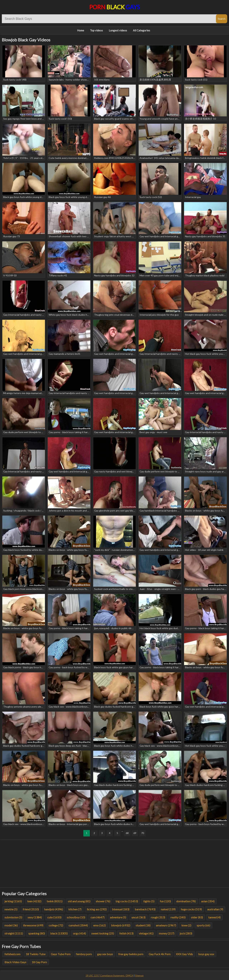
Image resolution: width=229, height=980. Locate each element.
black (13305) (59, 933)
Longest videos (118, 30)
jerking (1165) (13, 901)
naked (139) (168, 909)
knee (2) (186, 925)
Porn (115, 7)
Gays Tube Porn (61, 954)
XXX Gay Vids (184, 954)
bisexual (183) (121, 909)
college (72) (56, 925)
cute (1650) (54, 917)
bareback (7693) (145, 909)
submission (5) (13, 917)
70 (143, 833)
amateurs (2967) (166, 925)
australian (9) (215, 909)
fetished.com (12, 954)
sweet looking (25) (103, 933)
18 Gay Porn (39, 962)
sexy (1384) (35, 917)
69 (135, 833)
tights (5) (149, 901)
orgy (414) (79, 933)
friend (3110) (31, 909)
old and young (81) (79, 901)
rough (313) (158, 917)
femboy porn (84, 954)
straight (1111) (14, 933)
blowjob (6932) (121, 925)
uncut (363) (138, 917)
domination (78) (186, 901)
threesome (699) (33, 925)
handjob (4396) (54, 909)
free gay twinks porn (131, 954)
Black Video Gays (15, 962)
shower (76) (103, 901)
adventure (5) (118, 917)
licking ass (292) (97, 909)
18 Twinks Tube (36, 954)
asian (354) (208, 901)
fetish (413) (126, 933)
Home (81, 30)
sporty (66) (203, 925)
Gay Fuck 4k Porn (160, 954)
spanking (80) (37, 933)
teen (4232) (34, 901)
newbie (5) (11, 909)
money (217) (167, 933)
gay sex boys (105, 954)
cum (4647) (98, 917)
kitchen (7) (75, 909)
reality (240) (178, 917)
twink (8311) (55, 901)
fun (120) (165, 901)
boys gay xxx (206, 954)
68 (127, 833)
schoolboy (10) (76, 917)
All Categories (142, 30)
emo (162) (99, 925)
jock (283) (186, 933)
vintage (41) (146, 933)
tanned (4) (214, 917)
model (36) (11, 925)
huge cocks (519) (191, 909)
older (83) (197, 917)
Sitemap (139, 976)
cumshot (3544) (78, 925)
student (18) (143, 925)
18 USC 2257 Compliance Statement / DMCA (109, 976)
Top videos (96, 30)
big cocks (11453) (127, 901)
